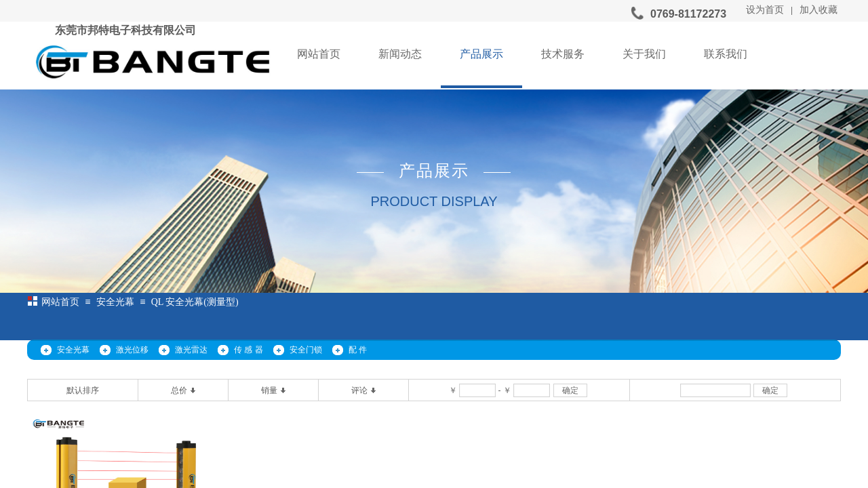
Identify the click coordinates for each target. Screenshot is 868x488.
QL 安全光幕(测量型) (195, 302)
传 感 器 (249, 350)
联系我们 (726, 54)
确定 (570, 390)
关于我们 (644, 54)
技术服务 (563, 54)
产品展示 (481, 54)
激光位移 (132, 350)
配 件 (358, 350)
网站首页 (319, 54)
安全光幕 (115, 302)
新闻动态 (400, 54)
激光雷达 (191, 350)
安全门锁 (306, 350)
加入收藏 (818, 10)
